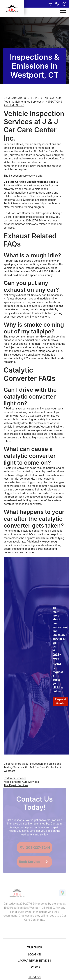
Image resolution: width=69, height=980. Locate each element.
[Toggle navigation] (63, 12)
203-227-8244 (34, 220)
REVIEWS (34, 967)
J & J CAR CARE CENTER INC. (22, 98)
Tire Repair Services (16, 785)
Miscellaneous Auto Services (21, 782)
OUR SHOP (35, 947)
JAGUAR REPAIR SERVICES (34, 961)
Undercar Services (15, 778)
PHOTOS (34, 977)
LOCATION (34, 954)
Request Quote (60, 701)
